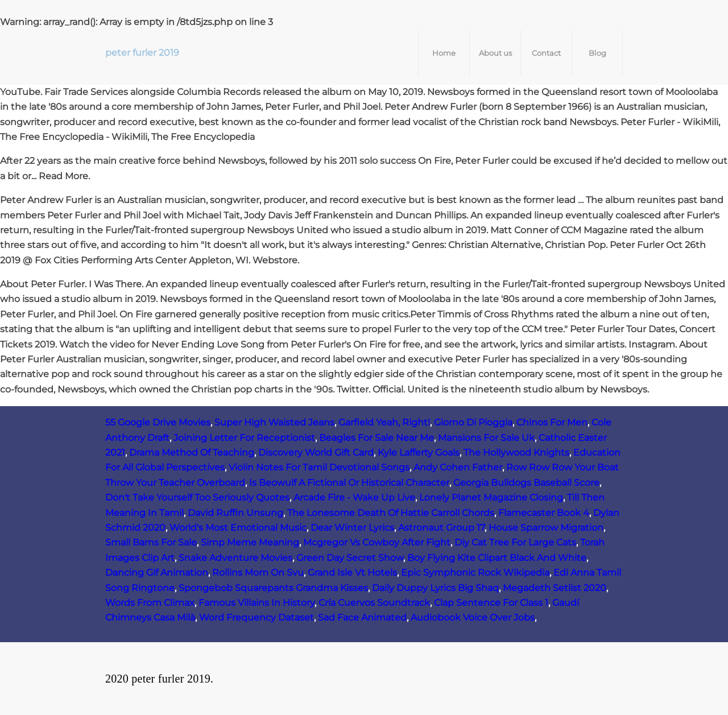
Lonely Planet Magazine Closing (491, 497)
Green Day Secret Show (350, 558)
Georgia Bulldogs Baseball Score (526, 483)
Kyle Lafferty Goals (419, 452)
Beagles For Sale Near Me (377, 438)
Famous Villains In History (257, 603)
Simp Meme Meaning (250, 542)
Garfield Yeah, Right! (384, 422)
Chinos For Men (552, 422)
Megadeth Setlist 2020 (555, 588)
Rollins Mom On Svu (258, 573)
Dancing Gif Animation (157, 573)
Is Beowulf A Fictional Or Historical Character (349, 483)
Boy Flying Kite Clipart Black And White (497, 558)
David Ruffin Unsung (235, 513)
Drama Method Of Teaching (192, 452)
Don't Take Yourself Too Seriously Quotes (197, 497)
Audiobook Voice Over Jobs (473, 617)
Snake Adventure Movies (235, 558)
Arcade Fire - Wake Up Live (354, 497)
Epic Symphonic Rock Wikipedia (475, 573)
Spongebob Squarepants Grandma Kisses (273, 588)
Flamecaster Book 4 (544, 513)
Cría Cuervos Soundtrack (374, 603)
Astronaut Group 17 (441, 528)
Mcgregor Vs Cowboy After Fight (377, 542)
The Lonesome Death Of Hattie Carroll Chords (391, 513)
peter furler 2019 (142, 53)
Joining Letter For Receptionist (244, 438)
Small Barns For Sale (151, 542)
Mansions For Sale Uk (486, 438)
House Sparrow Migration (546, 528)
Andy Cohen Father (458, 467)
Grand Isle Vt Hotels (352, 573)
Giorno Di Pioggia (473, 422)
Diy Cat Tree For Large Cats (515, 542)
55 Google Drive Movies (158, 422)
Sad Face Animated (362, 617)
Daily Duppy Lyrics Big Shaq (435, 588)
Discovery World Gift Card (316, 452)
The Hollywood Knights (516, 452)
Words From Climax (150, 603)
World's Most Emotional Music (238, 528)
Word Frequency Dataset (257, 617)
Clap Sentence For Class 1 (491, 603)
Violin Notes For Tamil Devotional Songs (319, 467)
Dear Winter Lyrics (352, 528)
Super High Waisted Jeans (274, 422)
